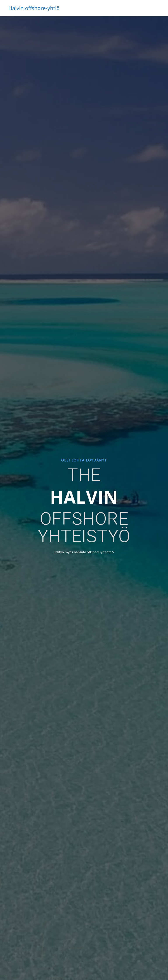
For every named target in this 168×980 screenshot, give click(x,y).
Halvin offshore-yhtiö (34, 8)
